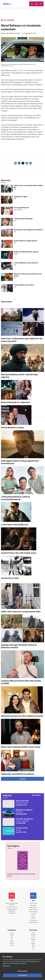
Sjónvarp (12, 944)
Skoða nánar (6, 966)
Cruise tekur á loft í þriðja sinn (15, 525)
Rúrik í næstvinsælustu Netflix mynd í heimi (21, 747)
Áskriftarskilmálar (33, 912)
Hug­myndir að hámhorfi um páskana (18, 774)
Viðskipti (12, 935)
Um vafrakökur (33, 921)
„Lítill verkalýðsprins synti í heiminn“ (26, 263)
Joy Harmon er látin (10, 578)
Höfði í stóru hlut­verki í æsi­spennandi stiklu (21, 612)
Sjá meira (23, 779)
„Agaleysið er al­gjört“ (21, 197)
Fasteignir (33, 935)
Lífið (12, 939)
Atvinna (33, 937)
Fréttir (12, 933)
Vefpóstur (33, 918)
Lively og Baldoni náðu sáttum (24, 285)
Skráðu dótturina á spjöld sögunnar (26, 241)
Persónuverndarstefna (12, 907)
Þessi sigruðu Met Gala (21, 208)
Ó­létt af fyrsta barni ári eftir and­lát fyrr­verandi (22, 716)
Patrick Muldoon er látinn (13, 428)
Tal (33, 950)
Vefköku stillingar (22, 971)
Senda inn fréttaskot (33, 923)
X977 (33, 948)
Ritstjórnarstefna (33, 910)
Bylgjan (33, 944)
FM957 (33, 946)
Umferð (33, 916)
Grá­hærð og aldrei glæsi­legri (23, 219)
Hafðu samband (33, 908)
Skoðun (12, 941)
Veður (33, 941)
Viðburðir (33, 939)
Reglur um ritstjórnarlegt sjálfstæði (12, 904)
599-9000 (13, 913)
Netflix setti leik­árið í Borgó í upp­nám (26, 252)
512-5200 (34, 903)
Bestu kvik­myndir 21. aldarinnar (16, 403)
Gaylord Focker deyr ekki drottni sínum (19, 553)
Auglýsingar (33, 906)
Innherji (33, 933)
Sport (12, 937)
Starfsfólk (33, 914)
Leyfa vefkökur (23, 975)
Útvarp (12, 946)
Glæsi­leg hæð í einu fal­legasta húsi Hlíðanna (28, 230)
